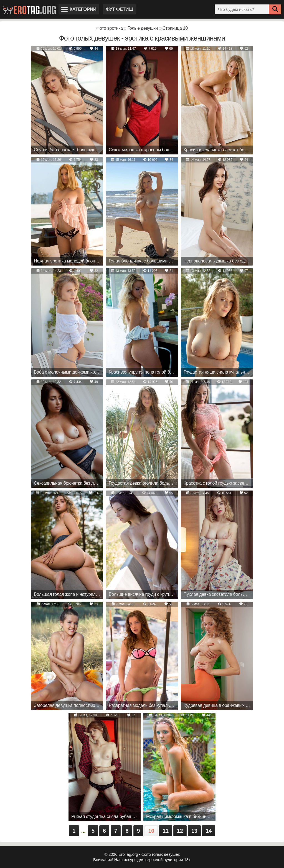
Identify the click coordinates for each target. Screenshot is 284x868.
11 (166, 831)
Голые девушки (142, 28)
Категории (79, 9)
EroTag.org (128, 854)
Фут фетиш (119, 9)
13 (194, 831)
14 (209, 831)
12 (180, 831)
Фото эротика (110, 28)
